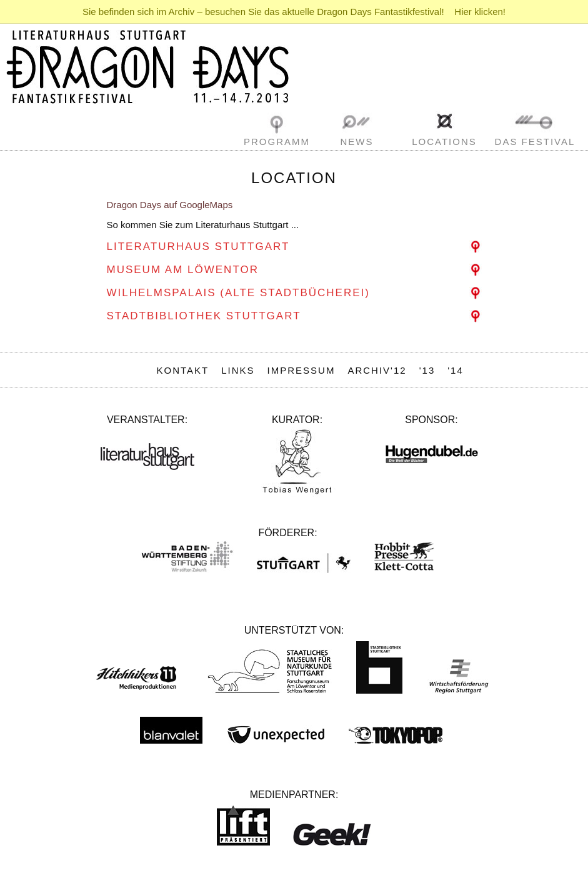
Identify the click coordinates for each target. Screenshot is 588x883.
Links (238, 370)
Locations (444, 142)
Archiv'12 (377, 370)
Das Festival (535, 142)
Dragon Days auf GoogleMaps (170, 205)
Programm (277, 142)
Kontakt (183, 370)
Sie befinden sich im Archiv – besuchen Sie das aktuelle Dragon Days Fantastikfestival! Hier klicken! (294, 12)
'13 (427, 370)
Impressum (301, 370)
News (357, 142)
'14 (456, 370)
